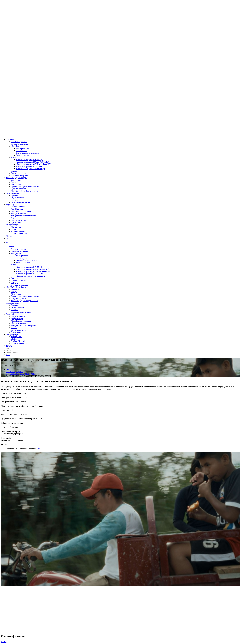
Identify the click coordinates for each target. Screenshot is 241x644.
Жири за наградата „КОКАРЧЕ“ (30, 166)
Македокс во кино (19, 214)
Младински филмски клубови (24, 216)
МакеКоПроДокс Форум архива (24, 191)
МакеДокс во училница (21, 211)
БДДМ (14, 229)
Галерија (15, 200)
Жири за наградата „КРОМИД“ (29, 160)
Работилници (22, 151)
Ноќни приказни (23, 155)
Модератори (16, 184)
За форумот (16, 180)
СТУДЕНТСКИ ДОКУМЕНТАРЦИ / (22, 374)
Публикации (16, 223)
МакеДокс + (16, 146)
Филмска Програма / (15, 372)
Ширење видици (18, 207)
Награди (15, 171)
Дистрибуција (12, 225)
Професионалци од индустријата (25, 187)
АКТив (14, 218)
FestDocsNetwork (18, 231)
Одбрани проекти (18, 189)
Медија (9, 236)
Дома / (9, 369)
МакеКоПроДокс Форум (16, 178)
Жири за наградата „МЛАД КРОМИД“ (33, 162)
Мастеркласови (23, 148)
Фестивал (10, 139)
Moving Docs (16, 227)
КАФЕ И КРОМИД (19, 234)
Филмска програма (19, 142)
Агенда (14, 182)
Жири (13, 157)
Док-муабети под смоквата (27, 153)
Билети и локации (19, 173)
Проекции (15, 196)
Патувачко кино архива (21, 202)
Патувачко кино (13, 193)
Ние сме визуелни (19, 220)
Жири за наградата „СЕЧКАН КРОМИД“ (34, 164)
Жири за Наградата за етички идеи (31, 169)
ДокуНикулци (17, 209)
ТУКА (39, 449)
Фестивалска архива (20, 175)
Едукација (10, 205)
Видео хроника (17, 198)
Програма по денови (20, 144)
